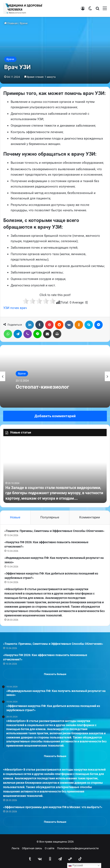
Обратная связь (32, 848)
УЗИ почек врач (15, 308)
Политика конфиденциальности (78, 848)
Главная (11, 23)
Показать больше (55, 674)
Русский (76, 865)
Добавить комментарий (55, 416)
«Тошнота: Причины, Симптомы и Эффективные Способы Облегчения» (54, 531)
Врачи (24, 23)
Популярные (50, 517)
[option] (55, 376)
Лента (15, 848)
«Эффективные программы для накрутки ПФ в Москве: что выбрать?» (53, 807)
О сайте (50, 848)
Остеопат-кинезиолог (42, 387)
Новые (15, 517)
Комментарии (90, 517)
